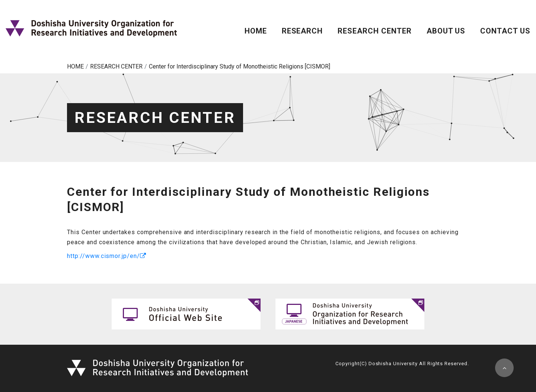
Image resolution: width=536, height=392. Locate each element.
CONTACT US (505, 31)
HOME (256, 31)
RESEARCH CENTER (374, 31)
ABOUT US (446, 31)
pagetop (504, 368)
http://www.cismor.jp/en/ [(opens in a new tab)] (103, 256)
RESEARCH (302, 31)
